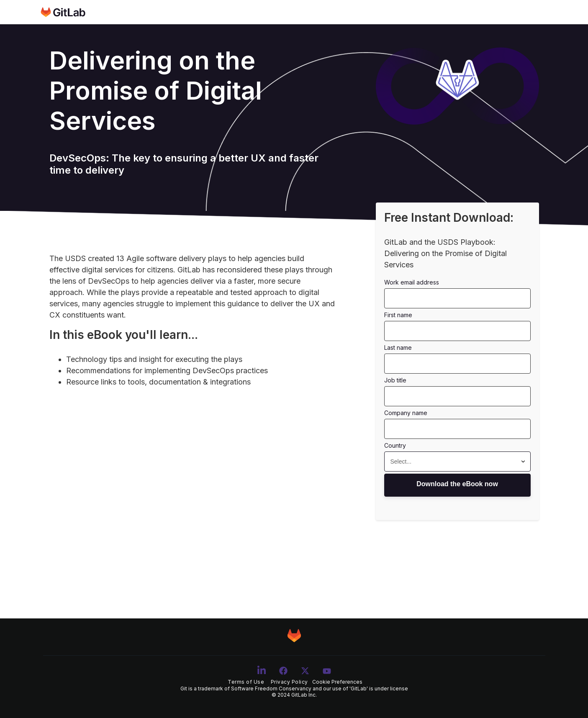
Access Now (457, 485)
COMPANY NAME (406, 413)
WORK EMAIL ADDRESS (412, 282)
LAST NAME (398, 347)
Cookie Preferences (337, 682)
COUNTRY (395, 445)
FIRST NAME (398, 315)
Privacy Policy (289, 682)
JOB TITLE (395, 380)
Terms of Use (246, 682)
